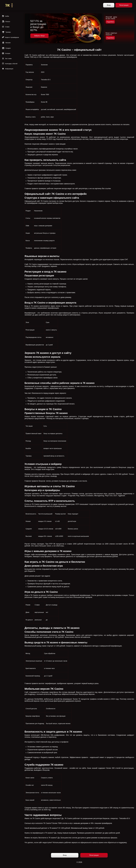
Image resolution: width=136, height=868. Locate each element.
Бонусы (6, 22)
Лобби (5, 16)
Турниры (6, 32)
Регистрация (124, 5)
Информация (8, 69)
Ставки (6, 27)
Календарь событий (10, 64)
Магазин (6, 43)
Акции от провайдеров (10, 37)
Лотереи (6, 53)
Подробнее (110, 22)
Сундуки (6, 48)
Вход (109, 5)
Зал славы (7, 59)
